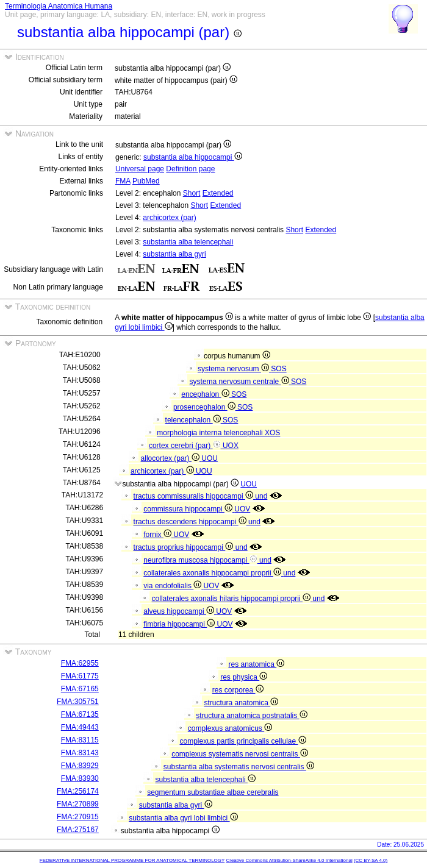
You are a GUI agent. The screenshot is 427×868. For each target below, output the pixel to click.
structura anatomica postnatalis (251, 716)
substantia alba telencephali (188, 242)
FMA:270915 (78, 817)
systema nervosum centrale (240, 382)
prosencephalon (205, 407)
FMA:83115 (80, 740)
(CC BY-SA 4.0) (371, 860)
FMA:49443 (80, 727)
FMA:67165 (80, 689)
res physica (244, 677)
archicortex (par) (169, 218)
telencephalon (194, 420)
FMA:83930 (80, 778)
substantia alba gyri (174, 254)
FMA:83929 (80, 766)
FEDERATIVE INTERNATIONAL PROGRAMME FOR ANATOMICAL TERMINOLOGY (132, 860)
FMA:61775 (80, 676)
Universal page (140, 169)
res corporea (238, 690)
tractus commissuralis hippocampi (195, 496)
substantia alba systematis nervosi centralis (239, 767)
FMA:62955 (80, 663)
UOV (242, 509)
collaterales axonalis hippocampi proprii (213, 573)
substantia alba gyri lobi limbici (183, 818)
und (261, 496)
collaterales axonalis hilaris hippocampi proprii (232, 599)
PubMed (146, 181)
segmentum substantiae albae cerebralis (213, 792)
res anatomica (256, 664)
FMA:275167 (78, 830)
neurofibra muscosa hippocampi (201, 560)
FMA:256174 (78, 791)
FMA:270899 (78, 804)
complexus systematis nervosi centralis (240, 754)
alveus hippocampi (180, 611)
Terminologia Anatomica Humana (59, 6)
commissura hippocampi (189, 509)
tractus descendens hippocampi (191, 522)
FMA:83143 (80, 753)
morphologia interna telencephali (211, 433)
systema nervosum (234, 369)
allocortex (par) (171, 458)
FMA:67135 (80, 714)
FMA (123, 181)
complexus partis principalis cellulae (242, 741)
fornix (158, 535)
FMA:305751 (78, 702)
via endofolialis (173, 586)
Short (192, 193)
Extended (218, 193)
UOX (231, 446)
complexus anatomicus (230, 728)
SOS (278, 369)
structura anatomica (241, 703)
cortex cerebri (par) (186, 446)
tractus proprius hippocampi (185, 547)
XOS (272, 433)
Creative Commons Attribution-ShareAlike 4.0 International (289, 860)
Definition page (190, 169)
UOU (210, 458)
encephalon (206, 394)
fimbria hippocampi (180, 624)
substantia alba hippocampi (193, 157)
